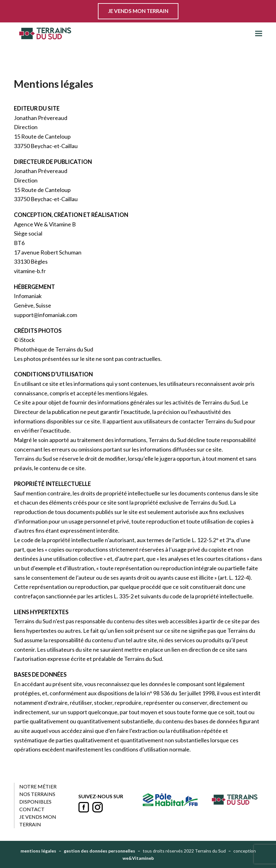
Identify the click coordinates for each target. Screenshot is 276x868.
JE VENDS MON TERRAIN (138, 11)
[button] (259, 34)
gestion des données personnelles (99, 851)
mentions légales (38, 851)
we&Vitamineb (138, 858)
